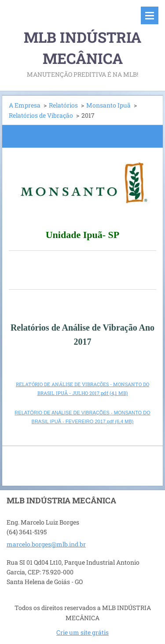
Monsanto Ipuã (108, 105)
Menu (150, 15)
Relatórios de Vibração (41, 115)
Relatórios (63, 105)
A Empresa (25, 105)
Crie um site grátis (82, 632)
